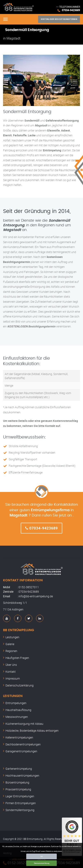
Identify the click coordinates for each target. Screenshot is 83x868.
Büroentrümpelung (17, 782)
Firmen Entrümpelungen (21, 803)
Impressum (13, 678)
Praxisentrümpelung (18, 789)
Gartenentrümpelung (19, 769)
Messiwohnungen (17, 717)
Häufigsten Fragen (17, 658)
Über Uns (11, 665)
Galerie (10, 644)
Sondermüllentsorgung (20, 810)
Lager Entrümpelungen (20, 796)
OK (42, 856)
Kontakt (11, 672)
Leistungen (12, 637)
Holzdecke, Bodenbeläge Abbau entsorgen (32, 731)
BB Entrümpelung (19, 630)
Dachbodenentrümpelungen (23, 744)
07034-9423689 (71, 10)
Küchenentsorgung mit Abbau (24, 724)
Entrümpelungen (16, 703)
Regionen (11, 651)
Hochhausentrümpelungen (22, 776)
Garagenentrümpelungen (21, 751)
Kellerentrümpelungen (19, 737)
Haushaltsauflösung (18, 710)
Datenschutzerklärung (42, 863)
